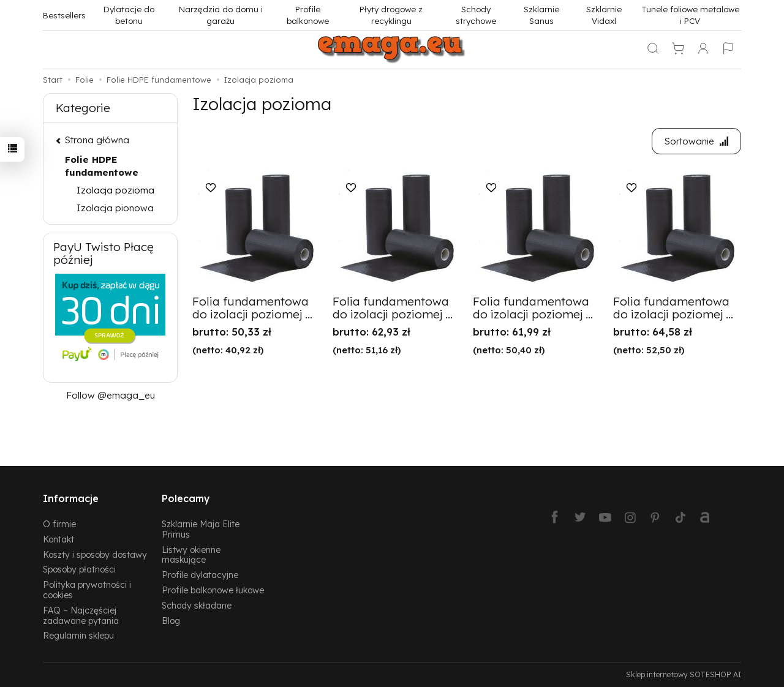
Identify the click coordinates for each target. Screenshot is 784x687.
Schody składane (197, 605)
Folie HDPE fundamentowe (102, 166)
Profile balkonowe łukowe (213, 590)
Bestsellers (64, 15)
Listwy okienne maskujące (191, 555)
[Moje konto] (703, 50)
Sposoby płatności (79, 569)
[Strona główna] (392, 50)
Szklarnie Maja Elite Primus (201, 529)
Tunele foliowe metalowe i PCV (690, 15)
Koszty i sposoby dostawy (95, 554)
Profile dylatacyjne (200, 575)
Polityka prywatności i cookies (87, 590)
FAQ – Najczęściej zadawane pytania (81, 615)
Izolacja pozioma (115, 190)
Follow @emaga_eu (111, 395)
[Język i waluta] (728, 50)
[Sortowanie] (696, 141)
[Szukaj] (653, 50)
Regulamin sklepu (78, 635)
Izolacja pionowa (115, 208)
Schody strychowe (476, 15)
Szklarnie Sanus (541, 15)
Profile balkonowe (308, 15)
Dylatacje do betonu (129, 15)
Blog (171, 621)
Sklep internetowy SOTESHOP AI (684, 674)
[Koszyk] (678, 50)
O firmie (59, 524)
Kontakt (58, 539)
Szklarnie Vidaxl (604, 15)
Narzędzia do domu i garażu (221, 15)
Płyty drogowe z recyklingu (391, 15)
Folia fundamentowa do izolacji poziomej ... (252, 308)
